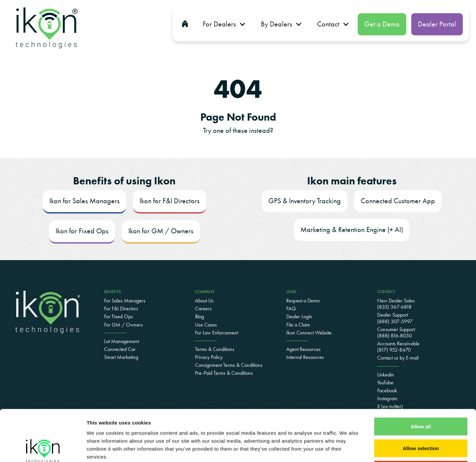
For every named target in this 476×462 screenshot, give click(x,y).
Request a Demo (303, 301)
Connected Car (120, 349)
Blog (199, 316)
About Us (204, 301)
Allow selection (421, 397)
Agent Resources (303, 349)
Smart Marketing (121, 357)
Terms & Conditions (215, 349)
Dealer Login (299, 316)
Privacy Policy (209, 357)
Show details (347, 449)
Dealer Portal (437, 24)
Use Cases (206, 325)
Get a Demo (382, 24)
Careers (203, 308)
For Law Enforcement (217, 333)
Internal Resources (305, 357)
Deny (421, 419)
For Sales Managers (125, 301)
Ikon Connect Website (309, 333)
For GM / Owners (123, 325)
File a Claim (298, 325)
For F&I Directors (121, 308)
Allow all (421, 375)
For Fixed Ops (119, 316)
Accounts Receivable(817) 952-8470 (398, 347)
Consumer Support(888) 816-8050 (396, 332)
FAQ (291, 308)
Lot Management (121, 341)
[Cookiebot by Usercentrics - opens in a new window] (43, 449)
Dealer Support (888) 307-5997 (395, 318)
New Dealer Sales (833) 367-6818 (396, 304)
